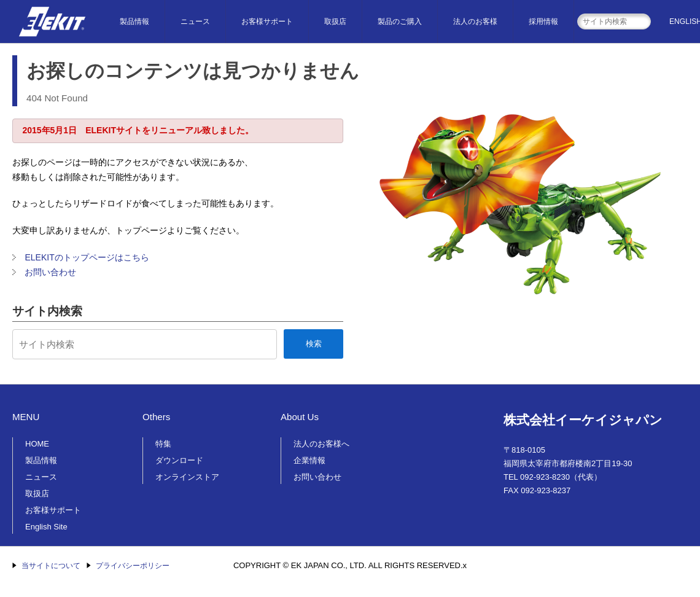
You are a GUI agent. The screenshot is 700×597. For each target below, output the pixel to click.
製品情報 (134, 21)
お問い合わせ (50, 272)
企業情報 (309, 460)
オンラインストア (187, 477)
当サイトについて (51, 566)
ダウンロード (179, 460)
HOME (37, 444)
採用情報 (543, 21)
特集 (163, 444)
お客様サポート (267, 21)
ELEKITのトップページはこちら (87, 257)
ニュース (195, 21)
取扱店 (335, 21)
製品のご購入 (400, 21)
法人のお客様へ (321, 444)
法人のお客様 (475, 21)
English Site (46, 527)
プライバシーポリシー (133, 566)
